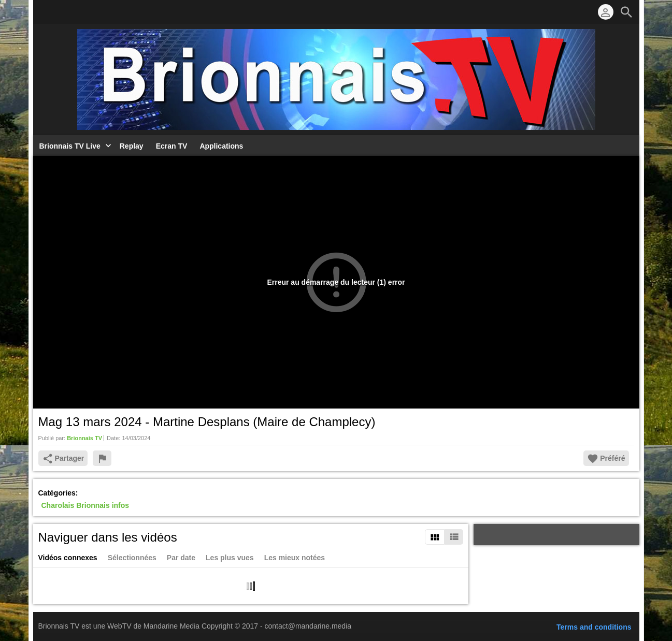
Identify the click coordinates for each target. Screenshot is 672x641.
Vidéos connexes (68, 558)
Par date (181, 558)
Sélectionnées (132, 558)
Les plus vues (230, 558)
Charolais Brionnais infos (85, 505)
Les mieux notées (295, 558)
